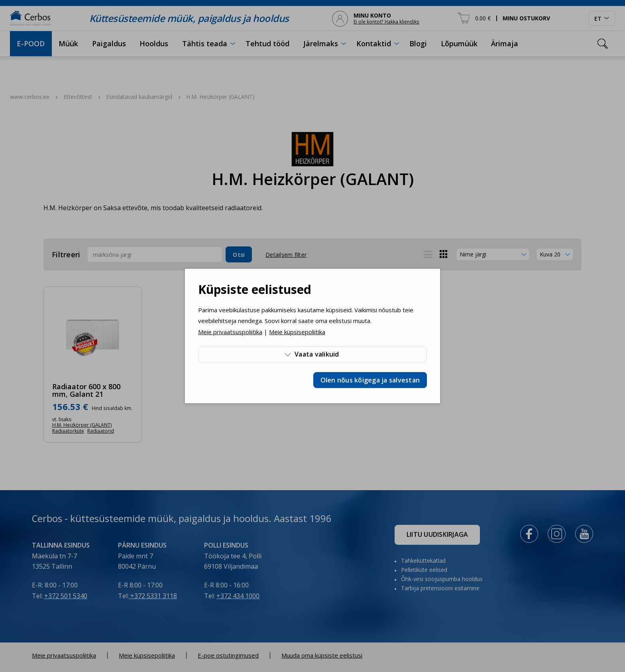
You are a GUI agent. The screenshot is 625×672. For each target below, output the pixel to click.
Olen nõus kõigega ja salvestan (370, 380)
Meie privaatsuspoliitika (230, 332)
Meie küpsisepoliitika (297, 332)
